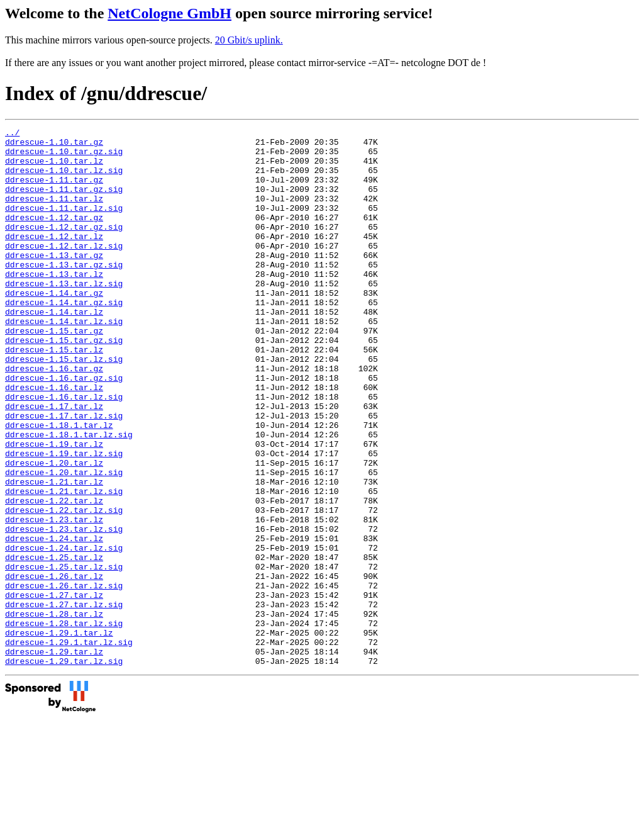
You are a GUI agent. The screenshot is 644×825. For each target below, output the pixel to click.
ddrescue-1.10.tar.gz (54, 145)
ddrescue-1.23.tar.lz (54, 598)
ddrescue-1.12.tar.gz (54, 236)
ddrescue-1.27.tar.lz (54, 689)
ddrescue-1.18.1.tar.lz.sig (69, 497)
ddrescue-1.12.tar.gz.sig (64, 247)
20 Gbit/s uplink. (249, 40)
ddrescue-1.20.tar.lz (54, 530)
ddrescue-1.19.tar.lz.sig (64, 519)
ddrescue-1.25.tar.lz (54, 644)
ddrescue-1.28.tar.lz (54, 712)
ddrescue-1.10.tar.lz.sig (64, 179)
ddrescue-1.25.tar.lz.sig (64, 655)
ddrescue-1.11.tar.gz (54, 191)
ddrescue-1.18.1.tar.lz (59, 485)
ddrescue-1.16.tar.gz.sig (64, 429)
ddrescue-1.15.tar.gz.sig (64, 383)
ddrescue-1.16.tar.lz (54, 440)
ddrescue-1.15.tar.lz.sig (64, 406)
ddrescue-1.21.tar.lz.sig (64, 564)
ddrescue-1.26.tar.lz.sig (64, 678)
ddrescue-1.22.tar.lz (54, 576)
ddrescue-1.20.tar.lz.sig (64, 542)
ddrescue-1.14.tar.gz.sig (64, 338)
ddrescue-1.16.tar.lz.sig (64, 451)
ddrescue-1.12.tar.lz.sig (64, 270)
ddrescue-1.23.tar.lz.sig (64, 610)
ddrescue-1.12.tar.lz (54, 259)
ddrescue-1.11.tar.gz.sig (64, 202)
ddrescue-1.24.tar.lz (54, 621)
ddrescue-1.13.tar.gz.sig (64, 293)
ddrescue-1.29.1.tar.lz (59, 734)
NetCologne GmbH (169, 13)
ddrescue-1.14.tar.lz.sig (64, 361)
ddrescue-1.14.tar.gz (54, 327)
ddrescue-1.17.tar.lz (54, 463)
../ (12, 134)
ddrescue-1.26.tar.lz (54, 666)
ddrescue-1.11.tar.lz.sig (64, 225)
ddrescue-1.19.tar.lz (54, 508)
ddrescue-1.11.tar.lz (54, 213)
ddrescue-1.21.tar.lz (54, 553)
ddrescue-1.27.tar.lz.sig (64, 700)
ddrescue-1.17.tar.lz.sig (64, 474)
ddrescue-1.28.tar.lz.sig (64, 723)
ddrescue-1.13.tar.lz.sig (64, 315)
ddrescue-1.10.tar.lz (54, 168)
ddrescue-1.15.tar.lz (54, 395)
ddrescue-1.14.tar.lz (54, 349)
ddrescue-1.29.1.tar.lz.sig (69, 746)
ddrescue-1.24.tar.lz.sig (64, 632)
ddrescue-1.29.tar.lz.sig (64, 768)
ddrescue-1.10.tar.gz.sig (64, 157)
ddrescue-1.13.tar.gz (54, 281)
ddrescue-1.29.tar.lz (54, 757)
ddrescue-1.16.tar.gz (54, 417)
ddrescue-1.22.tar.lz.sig (64, 587)
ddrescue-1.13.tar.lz (54, 304)
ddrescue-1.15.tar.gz (54, 372)
